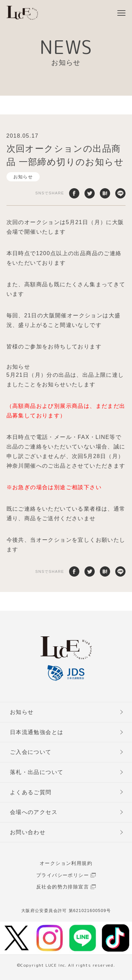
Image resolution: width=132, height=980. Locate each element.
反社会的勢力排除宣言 (63, 887)
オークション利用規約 (66, 863)
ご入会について (31, 752)
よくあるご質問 (31, 792)
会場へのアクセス (34, 812)
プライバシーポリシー (63, 875)
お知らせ (23, 177)
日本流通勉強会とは (37, 732)
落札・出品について (37, 772)
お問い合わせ (28, 832)
